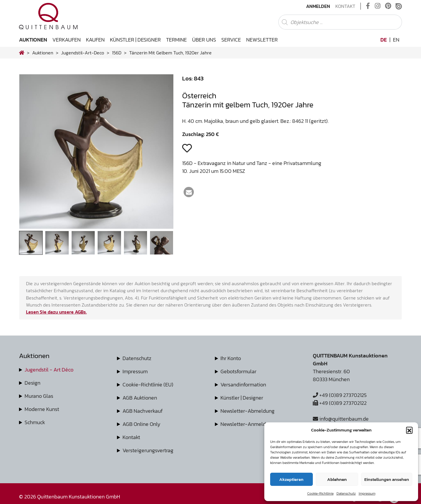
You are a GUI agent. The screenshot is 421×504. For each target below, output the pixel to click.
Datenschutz (346, 493)
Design (32, 383)
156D (117, 53)
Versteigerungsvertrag (148, 450)
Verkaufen (67, 40)
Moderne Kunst (42, 409)
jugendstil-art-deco (83, 53)
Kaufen (95, 40)
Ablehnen (337, 479)
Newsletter (262, 40)
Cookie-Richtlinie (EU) (148, 385)
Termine (176, 40)
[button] (409, 430)
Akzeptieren (291, 479)
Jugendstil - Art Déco (49, 370)
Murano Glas (39, 396)
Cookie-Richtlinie (320, 493)
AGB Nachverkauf (143, 411)
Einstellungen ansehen (387, 479)
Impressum (367, 493)
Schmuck (35, 422)
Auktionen (33, 40)
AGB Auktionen (140, 398)
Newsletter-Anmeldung (247, 424)
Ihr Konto (231, 358)
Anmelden (318, 6)
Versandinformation (243, 385)
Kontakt (345, 6)
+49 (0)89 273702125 (340, 395)
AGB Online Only (142, 424)
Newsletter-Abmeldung (247, 411)
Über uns (204, 40)
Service (231, 40)
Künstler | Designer (135, 40)
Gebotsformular (238, 371)
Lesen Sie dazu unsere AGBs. (56, 312)
